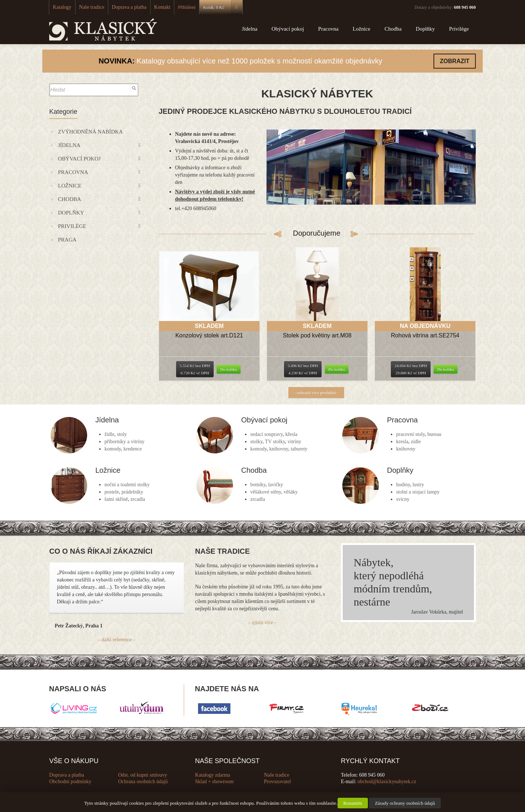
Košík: (210, 7)
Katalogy (61, 7)
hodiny (403, 485)
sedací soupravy (267, 434)
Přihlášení (174, 7)
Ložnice (361, 29)
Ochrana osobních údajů (143, 782)
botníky (258, 485)
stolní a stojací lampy (418, 492)
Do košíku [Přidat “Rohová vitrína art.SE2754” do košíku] (446, 369)
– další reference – (117, 640)
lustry (418, 485)
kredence (133, 449)
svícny (403, 499)
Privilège (459, 29)
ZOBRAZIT (455, 61)
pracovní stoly (411, 434)
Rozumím (353, 803)
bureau (434, 434)
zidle (416, 442)
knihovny (279, 449)
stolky (256, 442)
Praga (67, 240)
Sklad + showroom (214, 782)
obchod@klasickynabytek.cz (387, 782)
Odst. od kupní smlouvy (143, 775)
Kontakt (151, 7)
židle (110, 434)
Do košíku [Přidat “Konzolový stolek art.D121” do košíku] (229, 369)
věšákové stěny (266, 492)
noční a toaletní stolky (127, 485)
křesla (291, 434)
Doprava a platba (121, 7)
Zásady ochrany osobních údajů (405, 803)
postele (112, 492)
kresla (402, 442)
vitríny (294, 442)
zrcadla (138, 499)
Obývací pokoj (288, 29)
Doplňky (425, 29)
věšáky (291, 492)
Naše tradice (87, 7)
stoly (122, 434)
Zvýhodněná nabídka (90, 132)
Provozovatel (277, 782)
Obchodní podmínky (70, 782)
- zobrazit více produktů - (316, 393)
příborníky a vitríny (125, 442)
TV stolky (275, 442)
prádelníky (132, 492)
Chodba (393, 29)
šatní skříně (116, 499)
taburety (299, 449)
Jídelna (250, 29)
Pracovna (328, 29)
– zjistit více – (263, 622)
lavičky (275, 485)
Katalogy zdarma (213, 775)
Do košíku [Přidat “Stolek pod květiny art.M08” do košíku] (337, 369)
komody (113, 449)
